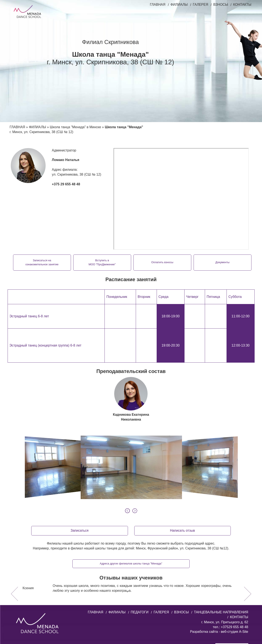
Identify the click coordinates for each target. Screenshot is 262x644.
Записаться (79, 502)
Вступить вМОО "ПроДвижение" (103, 262)
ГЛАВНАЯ (158, 5)
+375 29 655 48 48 (66, 184)
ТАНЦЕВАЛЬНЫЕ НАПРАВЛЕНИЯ (221, 583)
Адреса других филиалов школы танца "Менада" (131, 535)
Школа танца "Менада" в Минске (75, 127)
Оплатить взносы (161, 262)
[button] (14, 563)
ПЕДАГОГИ (140, 583)
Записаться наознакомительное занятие (45, 262)
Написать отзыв (182, 502)
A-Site (244, 603)
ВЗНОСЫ (221, 5)
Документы (219, 262)
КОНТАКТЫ (242, 5)
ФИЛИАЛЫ (179, 5)
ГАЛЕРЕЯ (200, 5)
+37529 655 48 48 (234, 598)
